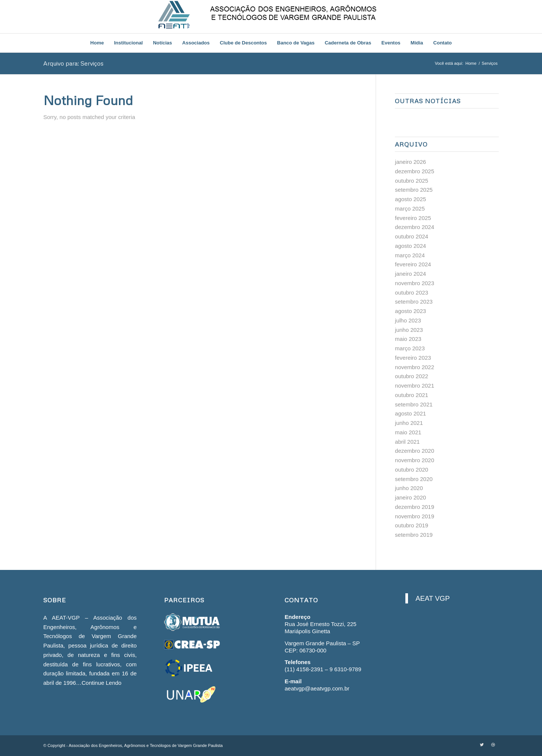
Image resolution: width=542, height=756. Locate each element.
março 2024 (410, 255)
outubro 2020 (411, 470)
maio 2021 (408, 432)
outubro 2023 (411, 292)
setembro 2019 (414, 535)
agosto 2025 (410, 199)
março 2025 (410, 208)
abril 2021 (407, 442)
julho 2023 (408, 320)
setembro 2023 (414, 302)
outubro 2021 (411, 395)
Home (471, 63)
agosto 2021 (410, 413)
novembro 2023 (414, 283)
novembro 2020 (414, 460)
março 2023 (410, 348)
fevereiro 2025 (413, 218)
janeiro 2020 (410, 497)
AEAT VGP (433, 598)
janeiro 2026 (410, 162)
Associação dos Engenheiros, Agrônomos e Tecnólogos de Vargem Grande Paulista (145, 745)
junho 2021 (409, 423)
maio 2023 (408, 339)
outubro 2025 (411, 181)
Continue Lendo (102, 683)
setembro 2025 (414, 190)
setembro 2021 (414, 404)
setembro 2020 (414, 479)
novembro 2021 (414, 386)
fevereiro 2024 (413, 264)
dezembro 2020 (414, 451)
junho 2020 (409, 488)
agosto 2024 (410, 246)
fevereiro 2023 (413, 358)
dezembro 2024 (414, 227)
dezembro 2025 (414, 171)
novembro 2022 (414, 367)
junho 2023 (409, 330)
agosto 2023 (410, 311)
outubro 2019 (411, 525)
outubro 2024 (411, 236)
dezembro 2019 (414, 507)
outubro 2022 (411, 376)
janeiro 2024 (410, 274)
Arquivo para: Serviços (73, 63)
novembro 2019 (414, 516)
